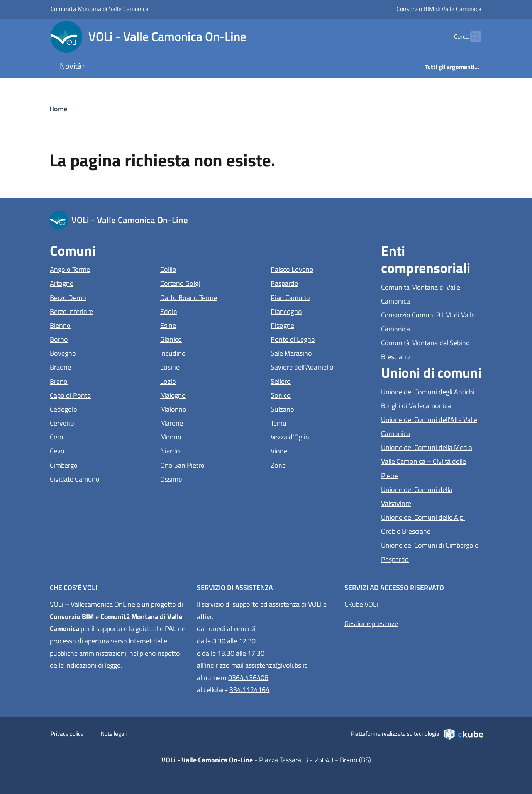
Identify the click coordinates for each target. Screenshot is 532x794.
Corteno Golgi (211, 282)
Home (58, 109)
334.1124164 (249, 690)
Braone (96, 366)
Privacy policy (67, 734)
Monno (206, 436)
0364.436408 (248, 678)
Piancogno (321, 311)
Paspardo (320, 282)
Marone (207, 422)
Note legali (114, 734)
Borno (94, 338)
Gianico (207, 338)
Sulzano (318, 408)
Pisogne (318, 325)
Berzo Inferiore (100, 311)
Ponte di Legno (321, 338)
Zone (314, 464)
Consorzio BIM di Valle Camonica (439, 9)
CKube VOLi (361, 604)
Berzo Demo (100, 297)
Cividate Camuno (100, 478)
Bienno (96, 325)
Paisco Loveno (321, 269)
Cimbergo (99, 464)
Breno (94, 381)
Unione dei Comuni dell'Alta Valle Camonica (431, 427)
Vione (314, 450)
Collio (204, 269)
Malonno (209, 408)
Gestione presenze (371, 623)
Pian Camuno (321, 297)
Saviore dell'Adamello (321, 366)
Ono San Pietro (211, 464)
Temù (314, 422)
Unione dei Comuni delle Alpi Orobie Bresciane (432, 524)
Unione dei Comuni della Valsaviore (432, 496)
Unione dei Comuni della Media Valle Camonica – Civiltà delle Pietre (427, 461)
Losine (205, 366)
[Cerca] (472, 37)
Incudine (208, 352)
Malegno (208, 394)
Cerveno (97, 422)
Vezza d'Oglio (321, 436)
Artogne (97, 282)
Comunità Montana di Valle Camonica (100, 9)
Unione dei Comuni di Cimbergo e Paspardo (430, 552)
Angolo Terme (100, 269)
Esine (204, 325)
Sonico (316, 394)
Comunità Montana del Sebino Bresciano (431, 350)
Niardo (206, 450)
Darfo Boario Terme (211, 297)
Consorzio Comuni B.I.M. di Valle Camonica (431, 322)
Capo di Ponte (100, 394)
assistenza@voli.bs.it (276, 665)
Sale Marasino (321, 352)
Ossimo (207, 478)
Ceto (92, 436)
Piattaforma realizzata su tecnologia (418, 734)
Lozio (204, 381)
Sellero (316, 381)
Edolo (204, 311)
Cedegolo (99, 408)
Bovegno (98, 352)
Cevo (93, 450)
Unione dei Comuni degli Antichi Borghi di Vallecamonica (432, 399)
